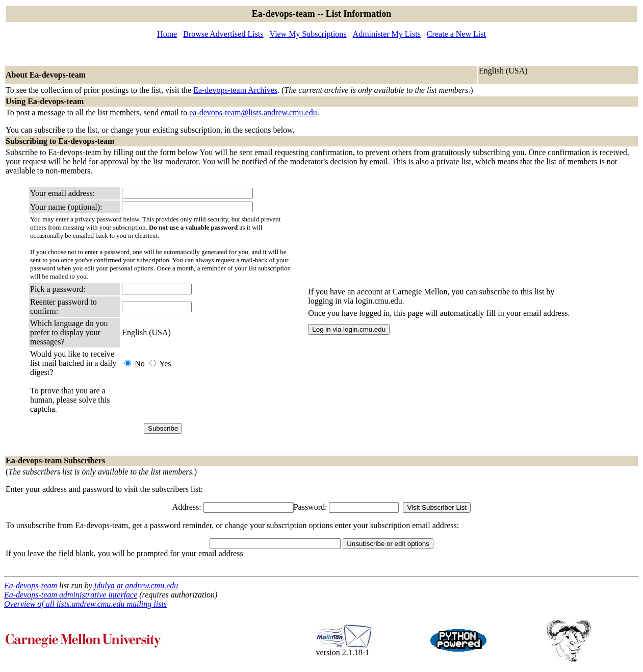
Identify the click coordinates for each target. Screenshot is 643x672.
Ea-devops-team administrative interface (71, 595)
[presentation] (199, 400)
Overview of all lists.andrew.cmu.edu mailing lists (85, 604)
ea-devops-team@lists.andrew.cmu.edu (253, 113)
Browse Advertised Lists (223, 34)
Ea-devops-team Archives (235, 90)
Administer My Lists (387, 34)
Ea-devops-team (31, 586)
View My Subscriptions (308, 34)
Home (167, 34)
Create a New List (456, 34)
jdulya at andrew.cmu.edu (136, 586)
